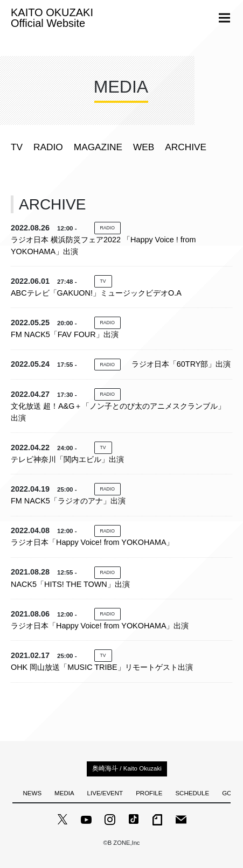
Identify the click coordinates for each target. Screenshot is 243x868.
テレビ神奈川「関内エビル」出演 (67, 459)
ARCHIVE (186, 147)
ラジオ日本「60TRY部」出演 (181, 364)
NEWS (33, 793)
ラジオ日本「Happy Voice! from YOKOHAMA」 (92, 542)
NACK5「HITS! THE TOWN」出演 (70, 584)
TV (17, 147)
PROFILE (149, 793)
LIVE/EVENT (105, 793)
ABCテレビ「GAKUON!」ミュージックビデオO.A (96, 293)
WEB (144, 147)
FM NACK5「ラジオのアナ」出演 (68, 501)
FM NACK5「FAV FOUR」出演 (65, 334)
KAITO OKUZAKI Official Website (52, 18)
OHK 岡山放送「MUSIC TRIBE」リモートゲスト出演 (102, 667)
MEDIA (64, 793)
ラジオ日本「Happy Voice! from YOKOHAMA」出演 (100, 626)
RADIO (48, 147)
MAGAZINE (98, 147)
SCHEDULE (192, 793)
